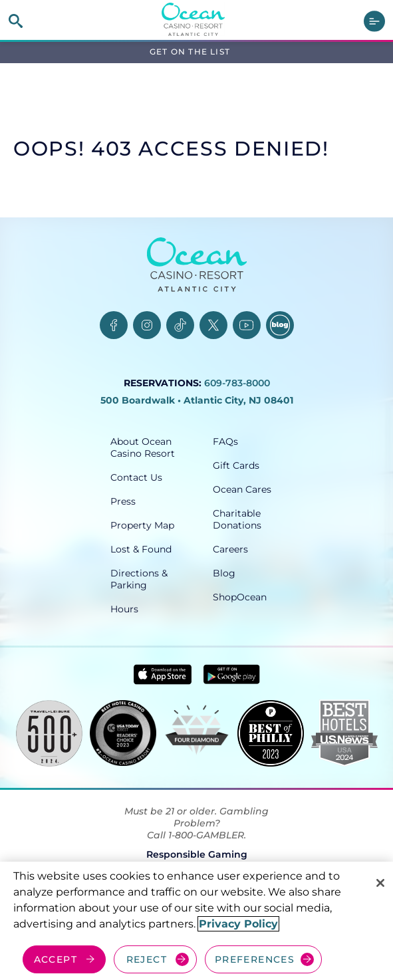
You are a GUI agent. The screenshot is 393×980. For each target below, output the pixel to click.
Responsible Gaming (197, 854)
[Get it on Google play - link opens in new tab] (232, 674)
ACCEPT (56, 959)
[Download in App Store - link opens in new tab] (163, 674)
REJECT (147, 959)
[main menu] (374, 21)
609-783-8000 (237, 383)
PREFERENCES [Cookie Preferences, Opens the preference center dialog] (255, 959)
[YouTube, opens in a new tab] (247, 325)
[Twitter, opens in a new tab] (213, 325)
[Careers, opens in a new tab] (248, 549)
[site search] (16, 21)
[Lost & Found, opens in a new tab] (146, 549)
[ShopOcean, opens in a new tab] (248, 597)
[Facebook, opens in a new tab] (114, 325)
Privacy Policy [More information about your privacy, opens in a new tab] (238, 924)
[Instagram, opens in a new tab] (147, 325)
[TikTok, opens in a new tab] (180, 325)
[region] (196, 921)
